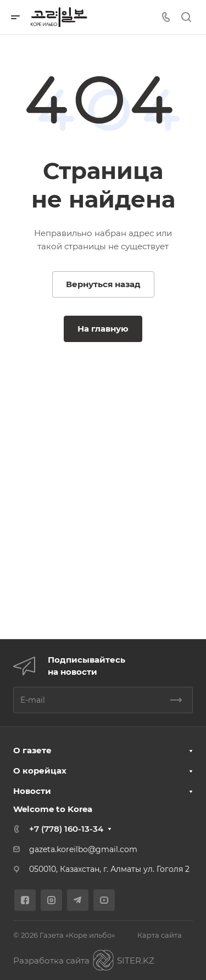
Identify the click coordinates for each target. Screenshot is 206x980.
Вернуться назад (103, 284)
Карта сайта (160, 935)
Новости (32, 791)
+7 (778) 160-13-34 (66, 829)
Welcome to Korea (53, 809)
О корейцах (40, 771)
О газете (32, 750)
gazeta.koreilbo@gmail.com (83, 849)
